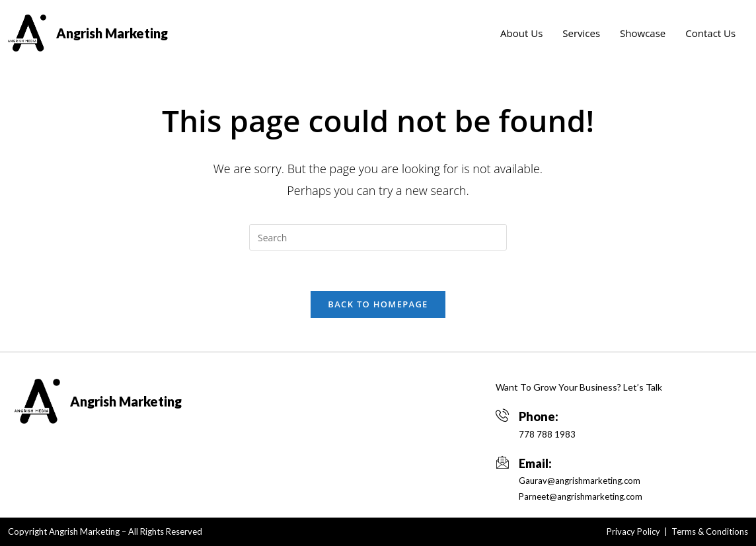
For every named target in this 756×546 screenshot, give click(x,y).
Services (581, 33)
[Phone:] (502, 415)
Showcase (643, 33)
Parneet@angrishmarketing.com (581, 496)
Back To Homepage (378, 304)
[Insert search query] (378, 237)
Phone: (539, 416)
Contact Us (710, 33)
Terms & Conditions (710, 531)
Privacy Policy (633, 531)
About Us (521, 33)
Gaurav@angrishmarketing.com (580, 481)
